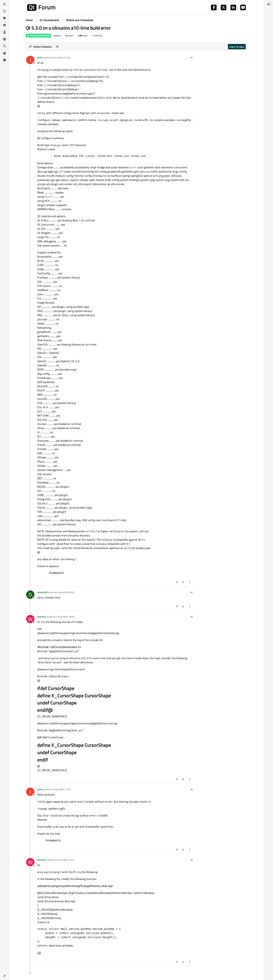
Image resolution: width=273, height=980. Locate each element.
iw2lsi (40, 58)
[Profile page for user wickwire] (30, 619)
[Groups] (5, 39)
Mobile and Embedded (38, 35)
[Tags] (5, 18)
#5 (192, 860)
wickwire (42, 617)
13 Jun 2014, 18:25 (65, 617)
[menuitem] (268, 4)
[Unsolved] (5, 60)
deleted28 (42, 592)
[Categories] (5, 4)
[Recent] (5, 11)
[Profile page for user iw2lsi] (30, 60)
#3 (192, 617)
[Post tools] (190, 582)
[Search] (5, 46)
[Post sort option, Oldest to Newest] (40, 47)
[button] (5, 976)
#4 (192, 789)
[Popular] (5, 25)
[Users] (5, 32)
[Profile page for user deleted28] (30, 595)
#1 (192, 58)
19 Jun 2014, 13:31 (62, 789)
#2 (192, 592)
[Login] (268, 4)
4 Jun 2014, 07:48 (61, 58)
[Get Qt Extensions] (5, 53)
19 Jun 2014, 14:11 (65, 860)
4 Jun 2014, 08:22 (66, 592)
